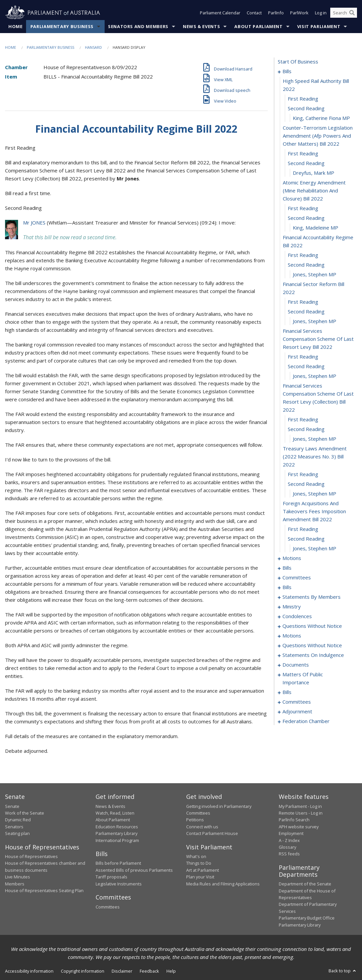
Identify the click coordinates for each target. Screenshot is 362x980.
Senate (12, 806)
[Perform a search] (352, 13)
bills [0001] (287, 71)
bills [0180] (287, 692)
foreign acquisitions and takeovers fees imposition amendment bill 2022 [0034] (314, 511)
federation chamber (306, 721)
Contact (254, 13)
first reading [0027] (303, 419)
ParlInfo (276, 13)
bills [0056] (287, 587)
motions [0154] (292, 636)
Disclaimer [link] (122, 971)
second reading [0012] (306, 218)
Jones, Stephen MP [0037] (315, 548)
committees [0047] (297, 577)
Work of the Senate (25, 813)
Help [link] (171, 971)
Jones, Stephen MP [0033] (315, 494)
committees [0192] (297, 702)
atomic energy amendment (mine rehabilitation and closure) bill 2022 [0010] (314, 190)
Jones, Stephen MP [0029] (315, 439)
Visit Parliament (319, 26)
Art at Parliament (203, 870)
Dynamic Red (18, 820)
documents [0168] (296, 665)
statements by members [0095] (312, 597)
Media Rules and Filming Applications (223, 884)
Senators (14, 827)
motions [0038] (292, 558)
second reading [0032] (306, 484)
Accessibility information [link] (29, 971)
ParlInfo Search (294, 820)
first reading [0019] (303, 302)
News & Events (201, 26)
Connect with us (202, 827)
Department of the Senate (305, 884)
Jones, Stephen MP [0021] (315, 321)
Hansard (93, 47)
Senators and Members (138, 26)
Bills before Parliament (118, 863)
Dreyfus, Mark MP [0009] (314, 173)
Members (15, 884)
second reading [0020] (306, 311)
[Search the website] (344, 13)
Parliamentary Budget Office (307, 918)
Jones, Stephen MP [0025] (315, 376)
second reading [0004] (306, 108)
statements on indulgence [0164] (313, 655)
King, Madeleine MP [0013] (316, 228)
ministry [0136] (292, 606)
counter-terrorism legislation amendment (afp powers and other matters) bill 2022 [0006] (318, 136)
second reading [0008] (306, 163)
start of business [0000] (298, 61)
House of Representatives (31, 856)
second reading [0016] (306, 265)
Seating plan (17, 833)
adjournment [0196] (297, 711)
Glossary (287, 847)
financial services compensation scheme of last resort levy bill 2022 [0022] (318, 339)
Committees (108, 907)
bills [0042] (287, 568)
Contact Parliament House (212, 833)
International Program (117, 840)
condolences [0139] (297, 616)
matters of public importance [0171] (303, 678)
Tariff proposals (111, 877)
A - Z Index (289, 840)
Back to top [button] (343, 971)
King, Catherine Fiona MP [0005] (321, 118)
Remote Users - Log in (301, 813)
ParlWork (299, 13)
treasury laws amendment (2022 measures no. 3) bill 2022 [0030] (315, 456)
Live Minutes (18, 877)
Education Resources (117, 827)
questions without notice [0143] (312, 626)
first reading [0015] (303, 255)
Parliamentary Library (116, 833)
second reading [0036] (306, 539)
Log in (321, 13)
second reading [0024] (306, 366)
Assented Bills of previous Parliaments (134, 870)
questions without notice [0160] (312, 645)
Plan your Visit (200, 877)
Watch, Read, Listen (115, 813)
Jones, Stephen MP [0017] (315, 274)
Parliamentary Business (62, 26)
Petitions (195, 820)
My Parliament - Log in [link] (300, 806)
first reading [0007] (303, 153)
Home (16, 26)
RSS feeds (289, 854)
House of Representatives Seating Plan (44, 890)
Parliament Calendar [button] (220, 13)
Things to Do (199, 863)
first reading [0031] (303, 474)
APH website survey (299, 827)
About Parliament (258, 26)
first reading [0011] (303, 208)
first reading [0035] (303, 529)
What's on (196, 856)
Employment (291, 833)
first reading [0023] (303, 357)
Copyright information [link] (83, 971)
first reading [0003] (303, 99)
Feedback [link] (149, 971)
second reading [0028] (306, 429)
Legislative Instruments (119, 884)
